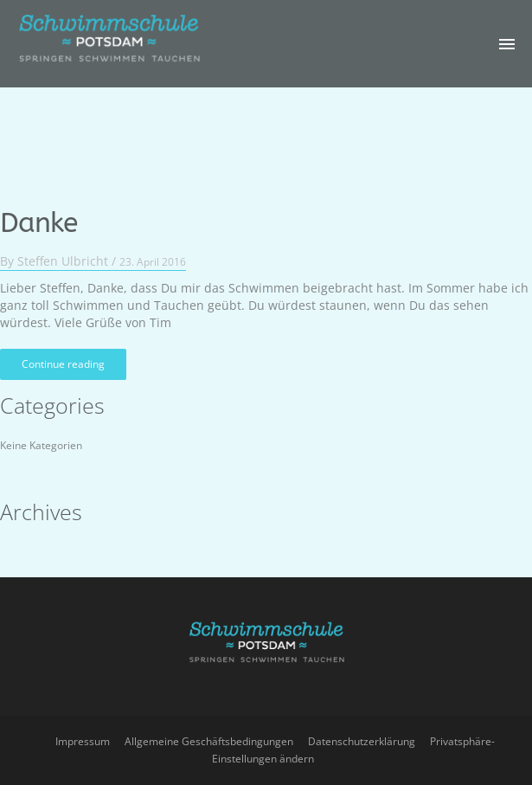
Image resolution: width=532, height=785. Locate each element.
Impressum (83, 741)
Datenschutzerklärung (362, 741)
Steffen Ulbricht (63, 253)
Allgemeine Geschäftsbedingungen (209, 741)
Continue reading (63, 356)
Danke (38, 216)
